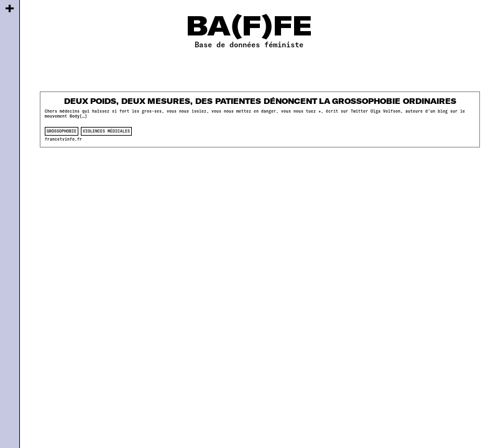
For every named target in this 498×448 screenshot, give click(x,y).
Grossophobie (62, 131)
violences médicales (106, 131)
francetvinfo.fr (63, 139)
